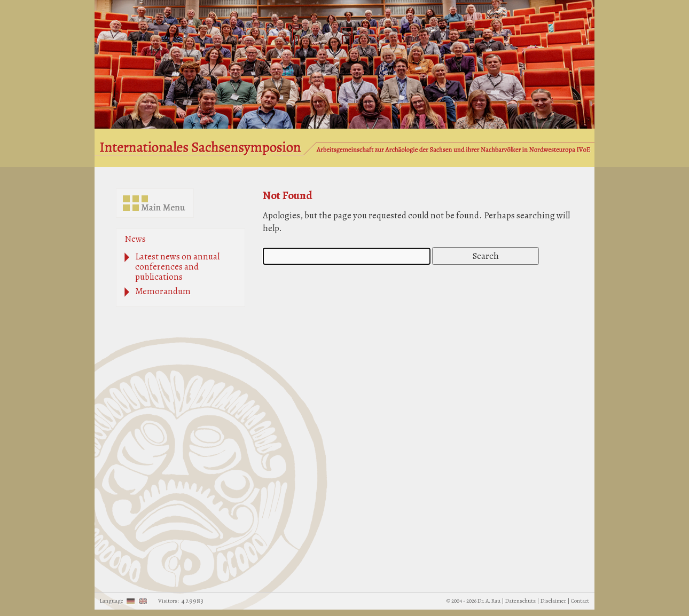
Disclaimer (553, 601)
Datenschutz (520, 601)
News (135, 239)
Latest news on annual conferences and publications (177, 267)
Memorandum (163, 291)
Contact (580, 601)
